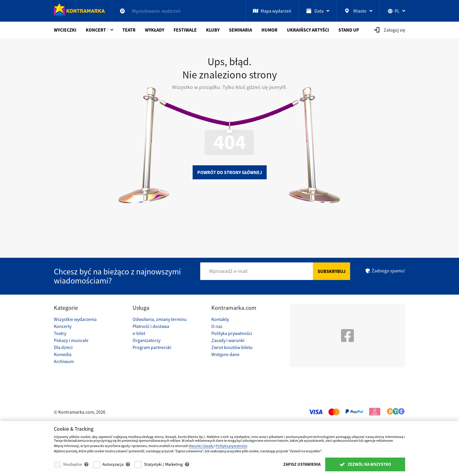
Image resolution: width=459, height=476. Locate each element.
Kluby (213, 30)
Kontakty (220, 319)
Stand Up (349, 30)
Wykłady (155, 30)
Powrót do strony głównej (230, 172)
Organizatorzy (147, 340)
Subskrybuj (332, 271)
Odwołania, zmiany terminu (160, 319)
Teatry (60, 333)
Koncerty (63, 326)
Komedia (63, 354)
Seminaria (240, 30)
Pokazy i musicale (71, 340)
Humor (269, 30)
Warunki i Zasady (201, 446)
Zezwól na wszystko (365, 464)
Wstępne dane (225, 354)
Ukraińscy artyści (308, 30)
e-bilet (139, 333)
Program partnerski (152, 347)
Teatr (129, 30)
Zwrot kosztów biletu (232, 347)
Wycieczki (65, 30)
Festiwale (185, 30)
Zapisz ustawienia (302, 464)
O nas (217, 326)
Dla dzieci (63, 347)
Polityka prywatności (232, 333)
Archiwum (64, 361)
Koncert (96, 30)
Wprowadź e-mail (228, 271)
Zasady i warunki (228, 340)
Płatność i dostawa (151, 326)
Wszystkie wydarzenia (75, 319)
